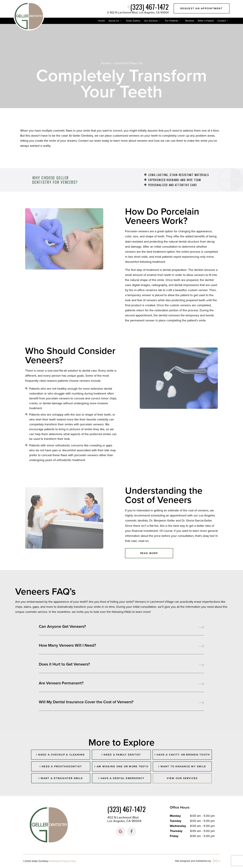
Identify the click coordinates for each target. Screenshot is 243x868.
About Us (116, 21)
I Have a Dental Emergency (121, 778)
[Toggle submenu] (121, 21)
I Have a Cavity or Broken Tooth (182, 755)
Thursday (176, 831)
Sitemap (55, 861)
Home (101, 21)
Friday (174, 836)
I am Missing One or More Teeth (122, 766)
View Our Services (182, 778)
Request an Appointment (202, 8)
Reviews (190, 21)
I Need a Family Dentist (121, 755)
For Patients (173, 21)
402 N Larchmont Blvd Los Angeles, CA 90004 (124, 819)
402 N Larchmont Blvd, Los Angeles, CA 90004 (137, 13)
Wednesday (178, 826)
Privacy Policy (68, 861)
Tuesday (175, 821)
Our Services (153, 21)
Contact (223, 21)
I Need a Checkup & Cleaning (61, 755)
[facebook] (132, 832)
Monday (175, 816)
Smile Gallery (133, 21)
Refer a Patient (206, 21)
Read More (149, 553)
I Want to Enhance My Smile (182, 766)
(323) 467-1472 (147, 7)
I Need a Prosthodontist (61, 766)
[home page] (29, 16)
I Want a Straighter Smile (61, 778)
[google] (121, 832)
